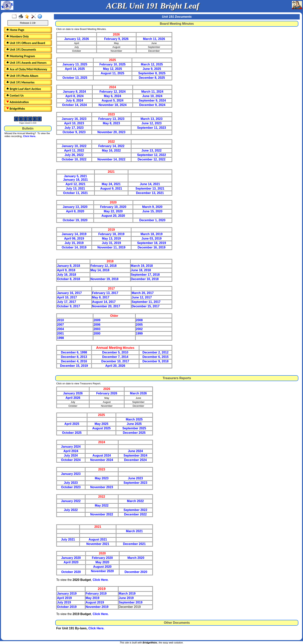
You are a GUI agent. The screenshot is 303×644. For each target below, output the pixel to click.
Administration (17, 102)
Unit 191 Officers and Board (26, 43)
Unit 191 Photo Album (22, 76)
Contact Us (15, 95)
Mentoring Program (21, 56)
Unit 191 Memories (20, 82)
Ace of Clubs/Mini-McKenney (27, 69)
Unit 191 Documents (21, 50)
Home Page (15, 30)
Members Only (17, 36)
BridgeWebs (16, 109)
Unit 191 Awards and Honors (26, 63)
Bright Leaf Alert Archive (24, 89)
